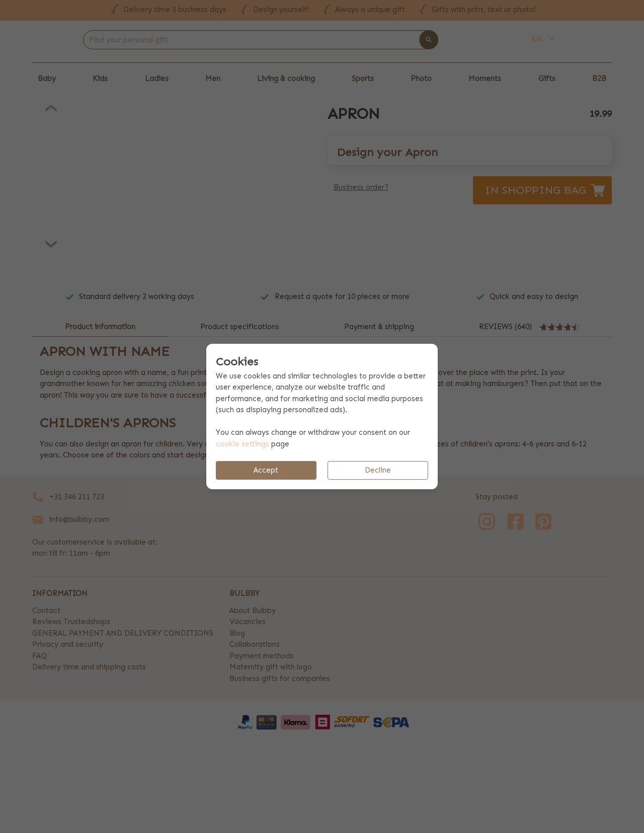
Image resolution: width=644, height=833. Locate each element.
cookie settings (243, 444)
